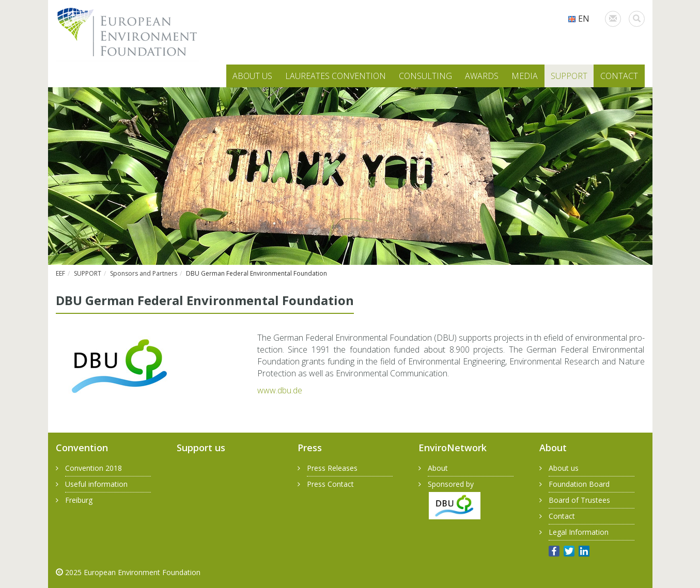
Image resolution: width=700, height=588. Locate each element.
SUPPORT (569, 76)
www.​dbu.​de (280, 390)
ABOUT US (252, 76)
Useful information (96, 484)
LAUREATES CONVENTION (336, 76)
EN (579, 19)
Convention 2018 (94, 468)
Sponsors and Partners (144, 273)
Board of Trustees (579, 500)
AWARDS (482, 76)
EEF (60, 273)
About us (564, 468)
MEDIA (525, 76)
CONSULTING (425, 76)
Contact (562, 516)
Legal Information (579, 532)
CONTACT (619, 76)
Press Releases (332, 468)
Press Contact (330, 484)
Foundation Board (579, 484)
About (438, 468)
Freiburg (79, 500)
